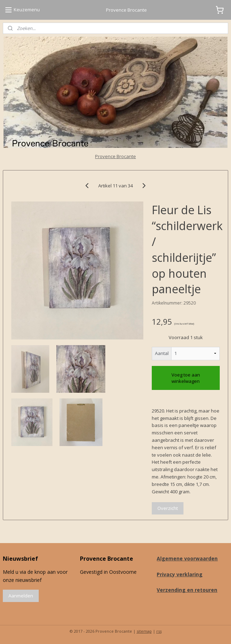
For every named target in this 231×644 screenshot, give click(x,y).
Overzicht (168, 508)
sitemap (144, 631)
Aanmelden (21, 596)
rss (159, 631)
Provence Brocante (115, 156)
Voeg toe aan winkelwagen (186, 378)
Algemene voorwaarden (187, 558)
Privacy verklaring (180, 574)
